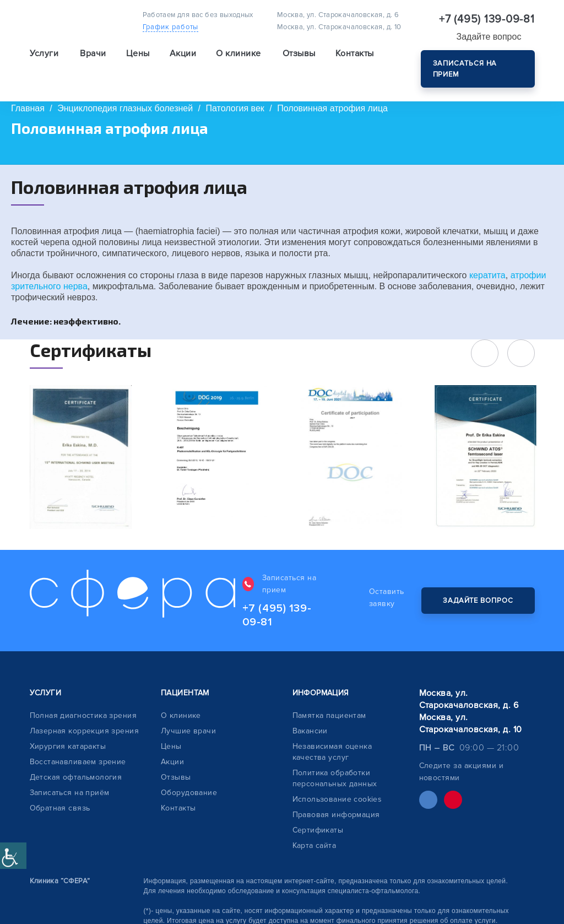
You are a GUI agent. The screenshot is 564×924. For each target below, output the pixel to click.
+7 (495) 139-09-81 (487, 19)
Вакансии (310, 707)
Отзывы (299, 58)
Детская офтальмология (76, 753)
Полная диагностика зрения (83, 692)
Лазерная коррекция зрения (85, 707)
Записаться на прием (465, 69)
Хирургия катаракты (68, 723)
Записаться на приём (70, 769)
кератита (487, 275)
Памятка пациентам (329, 692)
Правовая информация (336, 791)
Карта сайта (314, 822)
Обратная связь (60, 784)
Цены (138, 58)
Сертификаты (318, 806)
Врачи (93, 58)
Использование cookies (337, 776)
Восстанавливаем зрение (78, 738)
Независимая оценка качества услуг (332, 728)
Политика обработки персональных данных (335, 755)
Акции (183, 58)
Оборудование (189, 769)
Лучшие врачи (188, 707)
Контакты (355, 58)
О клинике (181, 692)
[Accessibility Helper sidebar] (13, 856)
